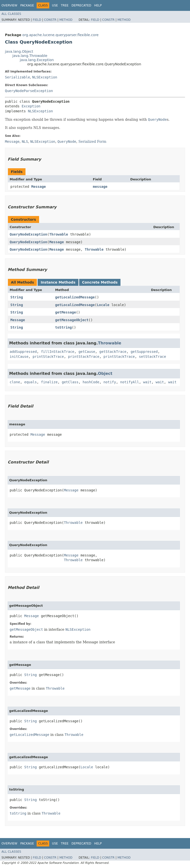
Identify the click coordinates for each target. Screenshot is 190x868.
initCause (19, 357)
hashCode (91, 382)
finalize (49, 382)
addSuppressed (23, 352)
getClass (70, 382)
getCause (87, 352)
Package (27, 5)
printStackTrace (48, 357)
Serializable (17, 77)
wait (147, 382)
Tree (65, 5)
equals (31, 382)
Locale (103, 305)
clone (15, 382)
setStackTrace (153, 357)
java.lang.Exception (37, 60)
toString (63, 327)
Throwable (59, 234)
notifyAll (130, 382)
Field (37, 20)
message (100, 187)
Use (55, 5)
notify (110, 382)
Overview (9, 5)
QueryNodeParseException (29, 91)
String (17, 297)
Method (66, 20)
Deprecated (81, 5)
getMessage (66, 312)
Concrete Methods (100, 282)
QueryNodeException (28, 234)
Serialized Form (92, 142)
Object (105, 374)
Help (98, 5)
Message (38, 187)
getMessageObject (72, 320)
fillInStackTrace (58, 352)
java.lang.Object (19, 51)
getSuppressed (144, 352)
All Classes (11, 14)
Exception (31, 106)
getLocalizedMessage (75, 297)
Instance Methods (58, 282)
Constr (50, 20)
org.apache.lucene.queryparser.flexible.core (60, 35)
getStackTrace (113, 352)
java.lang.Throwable (30, 56)
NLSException (45, 77)
